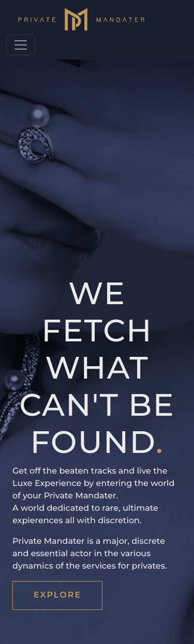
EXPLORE (57, 595)
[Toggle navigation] (21, 45)
